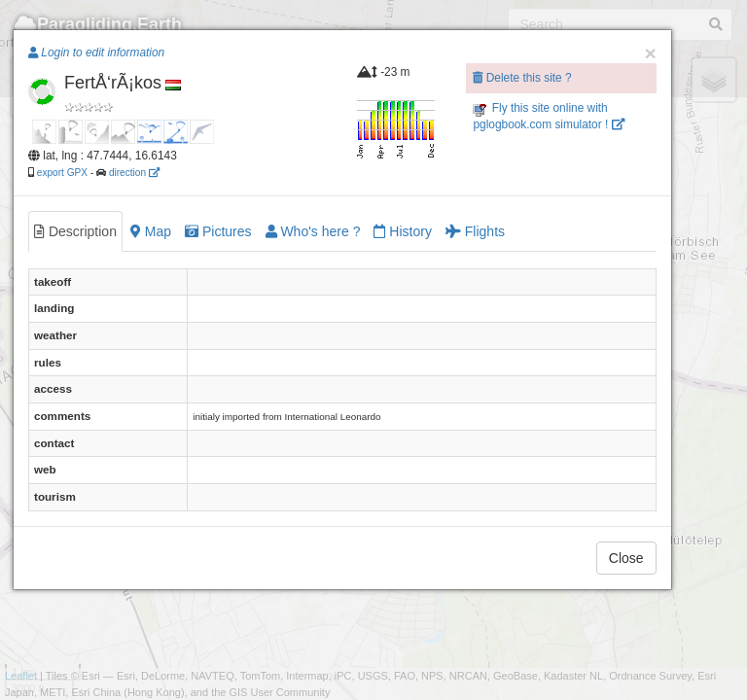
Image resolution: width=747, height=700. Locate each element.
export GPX (62, 173)
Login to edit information (96, 52)
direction (134, 173)
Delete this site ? (522, 78)
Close (626, 558)
